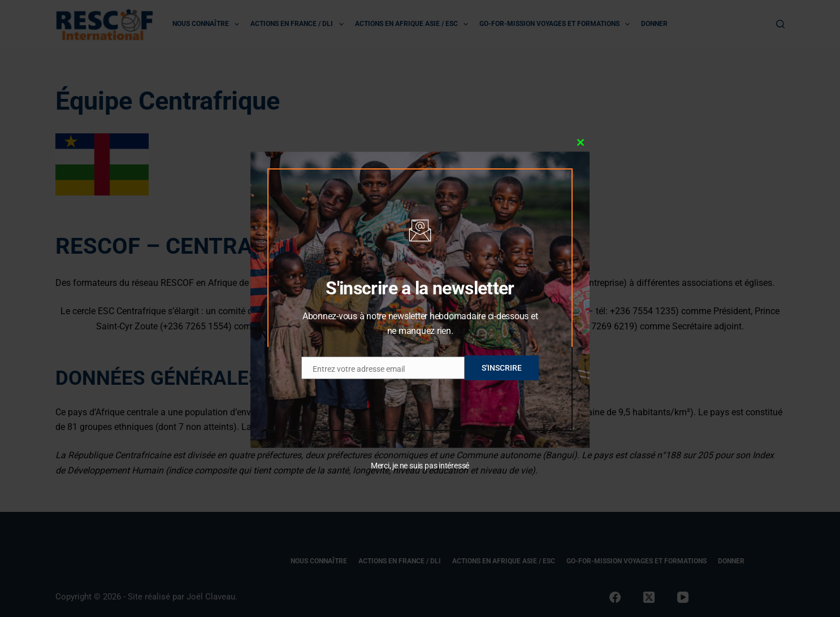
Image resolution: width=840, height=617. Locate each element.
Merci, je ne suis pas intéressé (420, 466)
